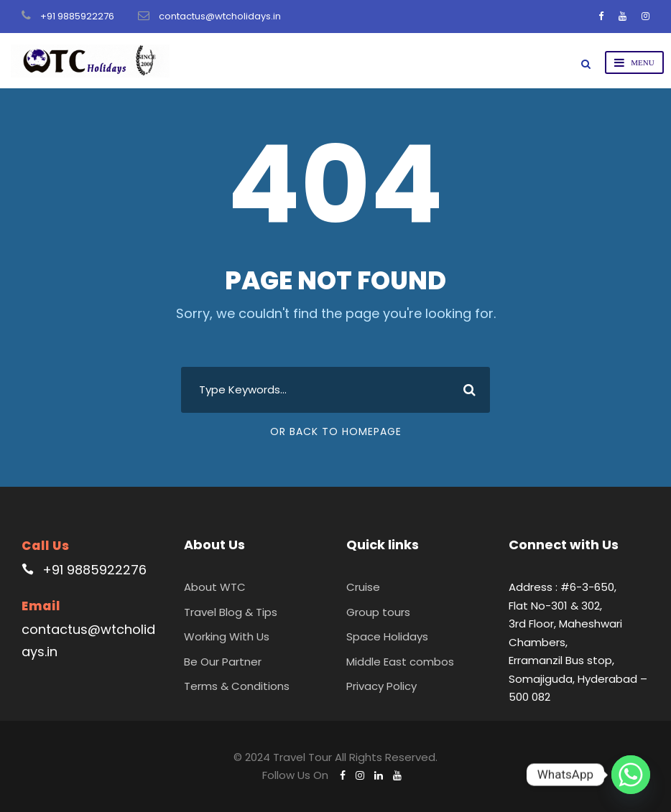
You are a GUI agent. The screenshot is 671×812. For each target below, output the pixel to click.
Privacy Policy (381, 686)
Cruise (363, 587)
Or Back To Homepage (336, 431)
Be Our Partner (223, 662)
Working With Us (227, 636)
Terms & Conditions (237, 686)
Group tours (378, 612)
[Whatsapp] (631, 775)
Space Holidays (387, 636)
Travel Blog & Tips (231, 612)
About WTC (215, 587)
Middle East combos (400, 662)
